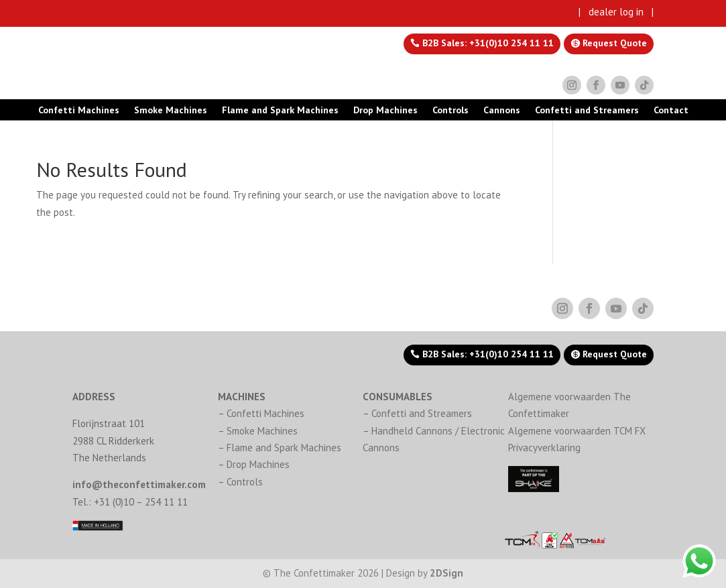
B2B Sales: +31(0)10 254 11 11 (487, 43)
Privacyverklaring (544, 448)
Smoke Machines (171, 111)
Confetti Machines (79, 111)
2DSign (446, 573)
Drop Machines (385, 111)
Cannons (502, 111)
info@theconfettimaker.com (139, 484)
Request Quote (614, 43)
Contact (671, 111)
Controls (450, 111)
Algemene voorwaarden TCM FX (577, 431)
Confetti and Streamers (587, 111)
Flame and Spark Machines (280, 111)
